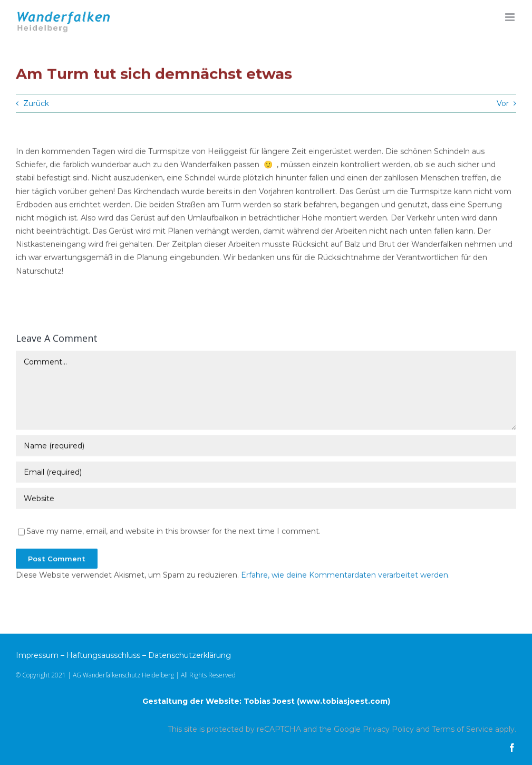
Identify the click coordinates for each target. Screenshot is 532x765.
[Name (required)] (266, 446)
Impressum (37, 655)
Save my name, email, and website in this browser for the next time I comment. (173, 531)
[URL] (266, 499)
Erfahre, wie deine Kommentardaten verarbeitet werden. (345, 576)
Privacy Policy (388, 729)
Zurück (36, 103)
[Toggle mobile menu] (511, 17)
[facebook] (512, 748)
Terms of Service (462, 729)
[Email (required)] (266, 472)
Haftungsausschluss (103, 655)
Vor (503, 103)
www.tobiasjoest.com (344, 701)
